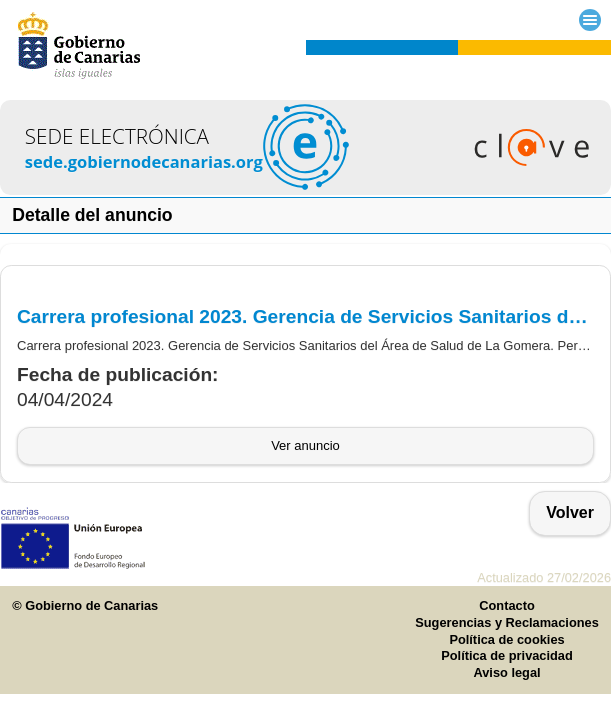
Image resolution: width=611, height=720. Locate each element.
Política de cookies (506, 639)
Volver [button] (570, 512)
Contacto (506, 605)
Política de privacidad (507, 655)
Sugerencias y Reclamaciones (507, 622)
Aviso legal (506, 672)
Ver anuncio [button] (305, 445)
